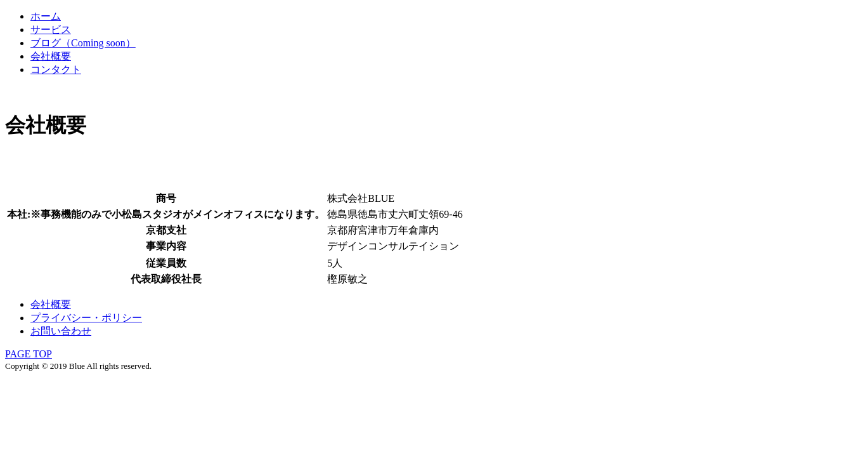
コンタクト (56, 70)
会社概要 (51, 56)
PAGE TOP (29, 354)
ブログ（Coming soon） (83, 43)
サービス (51, 30)
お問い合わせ (61, 331)
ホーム (46, 16)
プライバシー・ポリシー (86, 318)
